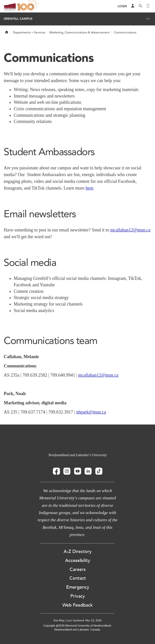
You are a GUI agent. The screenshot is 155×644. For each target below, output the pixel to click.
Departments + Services (29, 32)
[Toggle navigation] (148, 6)
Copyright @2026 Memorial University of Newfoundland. (77, 626)
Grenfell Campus (18, 19)
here (89, 188)
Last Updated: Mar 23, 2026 (84, 620)
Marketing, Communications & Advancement (79, 32)
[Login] (122, 6)
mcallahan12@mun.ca (130, 230)
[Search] (141, 6)
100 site (29, 6)
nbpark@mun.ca (91, 412)
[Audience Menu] (133, 6)
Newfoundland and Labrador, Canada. (78, 630)
